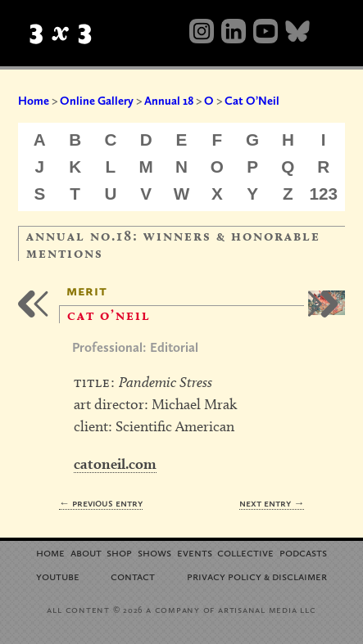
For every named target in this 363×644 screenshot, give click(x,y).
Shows (154, 552)
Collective (245, 552)
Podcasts (303, 552)
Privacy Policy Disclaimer (257, 576)
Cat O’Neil (252, 101)
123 (324, 194)
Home (34, 101)
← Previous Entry (101, 503)
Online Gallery (97, 101)
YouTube (58, 576)
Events (195, 552)
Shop (119, 552)
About (86, 552)
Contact (133, 576)
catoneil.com (115, 464)
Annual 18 (169, 101)
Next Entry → (272, 503)
